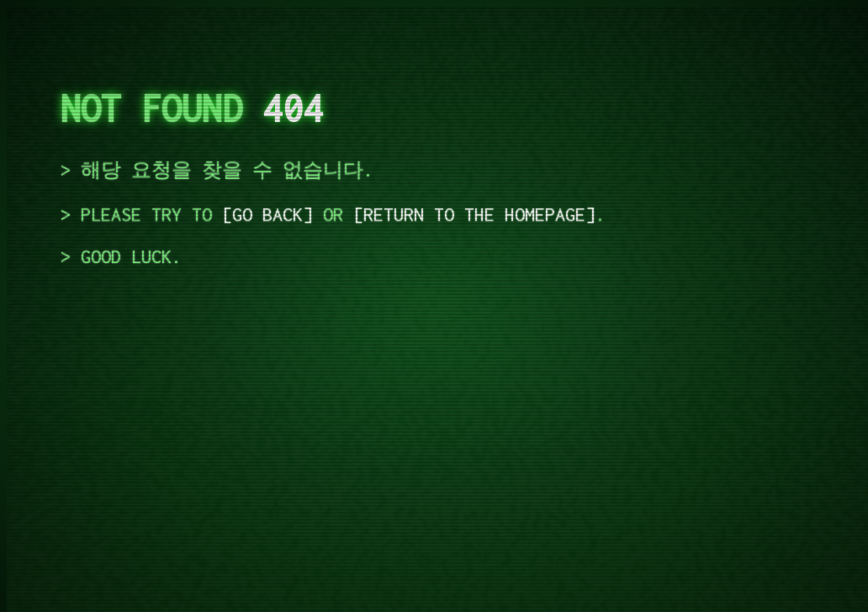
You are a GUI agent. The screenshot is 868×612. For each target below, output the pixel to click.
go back (267, 214)
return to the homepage (474, 214)
